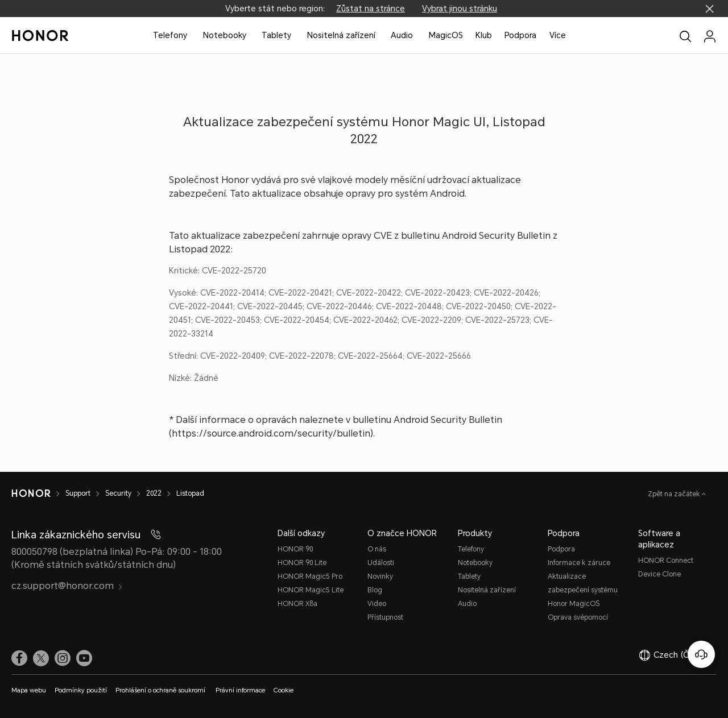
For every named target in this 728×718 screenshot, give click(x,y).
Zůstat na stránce (371, 9)
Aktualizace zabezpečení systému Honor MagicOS (583, 590)
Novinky (380, 576)
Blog (375, 590)
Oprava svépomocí (578, 617)
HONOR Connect (666, 561)
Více (558, 35)
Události (381, 563)
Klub (484, 35)
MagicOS (446, 35)
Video (377, 604)
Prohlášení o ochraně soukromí (161, 690)
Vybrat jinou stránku (460, 9)
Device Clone (659, 574)
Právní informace (240, 690)
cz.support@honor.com (67, 586)
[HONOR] (31, 493)
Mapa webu (29, 690)
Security (118, 493)
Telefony (170, 35)
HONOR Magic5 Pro (310, 576)
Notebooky (225, 35)
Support (78, 493)
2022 (154, 493)
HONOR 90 (295, 549)
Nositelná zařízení (341, 35)
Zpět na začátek (675, 494)
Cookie (284, 690)
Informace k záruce (579, 563)
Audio (402, 35)
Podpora (520, 35)
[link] (19, 658)
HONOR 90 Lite (302, 563)
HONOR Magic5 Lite (311, 590)
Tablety (276, 35)
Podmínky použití (81, 690)
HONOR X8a (297, 604)
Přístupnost (385, 617)
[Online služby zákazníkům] (701, 654)
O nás (377, 549)
